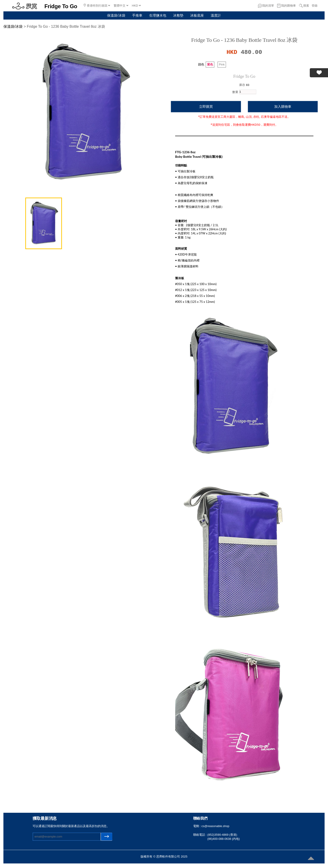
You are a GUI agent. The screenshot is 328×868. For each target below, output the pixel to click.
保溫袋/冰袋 (116, 15)
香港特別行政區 (97, 5)
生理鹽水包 (158, 15)
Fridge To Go (244, 76)
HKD (136, 6)
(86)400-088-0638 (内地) (223, 839)
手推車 (137, 15)
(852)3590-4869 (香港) (222, 835)
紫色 (210, 64)
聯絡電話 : (200, 835)
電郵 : (197, 826)
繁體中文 (121, 6)
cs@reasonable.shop (215, 826)
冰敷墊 (178, 15)
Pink (222, 64)
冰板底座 (197, 15)
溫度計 (216, 15)
